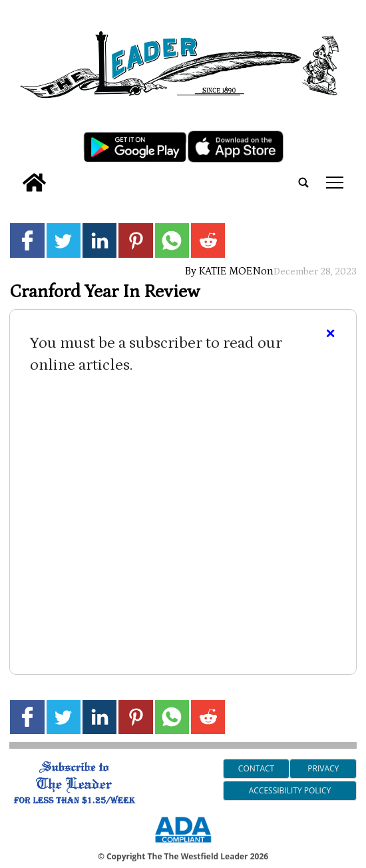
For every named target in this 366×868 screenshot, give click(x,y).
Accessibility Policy (290, 790)
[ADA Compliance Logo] (183, 845)
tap (335, 183)
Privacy (323, 768)
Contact (256, 768)
